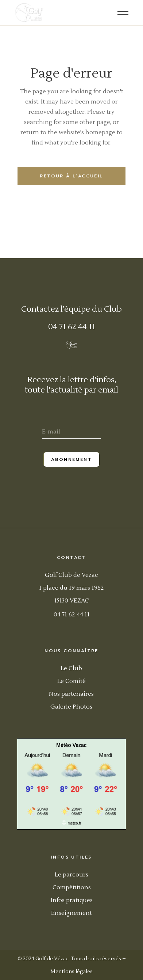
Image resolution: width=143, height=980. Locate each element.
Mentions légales (71, 972)
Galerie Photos (71, 707)
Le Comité (71, 681)
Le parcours (71, 875)
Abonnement (71, 459)
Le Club (71, 668)
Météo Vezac (71, 745)
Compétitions (72, 887)
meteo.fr (75, 823)
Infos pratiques (72, 900)
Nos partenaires (71, 694)
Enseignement (71, 913)
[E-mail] (71, 433)
